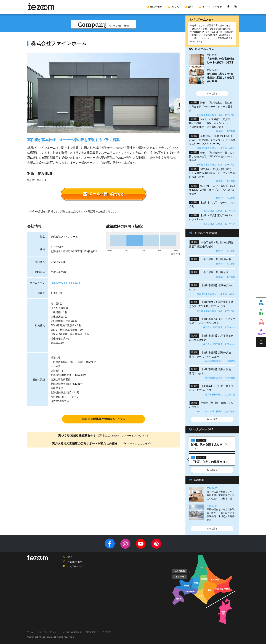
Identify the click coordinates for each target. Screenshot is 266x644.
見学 (261, 312)
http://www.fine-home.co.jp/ (66, 283)
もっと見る (212, 94)
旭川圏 (103, 419)
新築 (261, 302)
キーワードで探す (212, 7)
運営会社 (108, 632)
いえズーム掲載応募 (73, 632)
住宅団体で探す (75, 562)
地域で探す (156, 7)
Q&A (191, 7)
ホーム (30, 632)
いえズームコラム (76, 567)
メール (103, 194)
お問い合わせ (93, 632)
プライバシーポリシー (49, 632)
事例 (261, 322)
